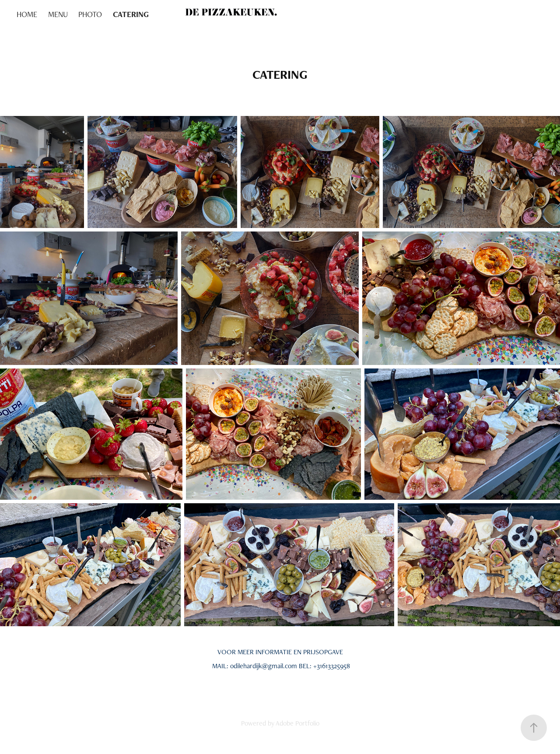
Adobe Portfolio (297, 723)
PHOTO (90, 14)
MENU (58, 14)
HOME (27, 14)
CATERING (131, 14)
